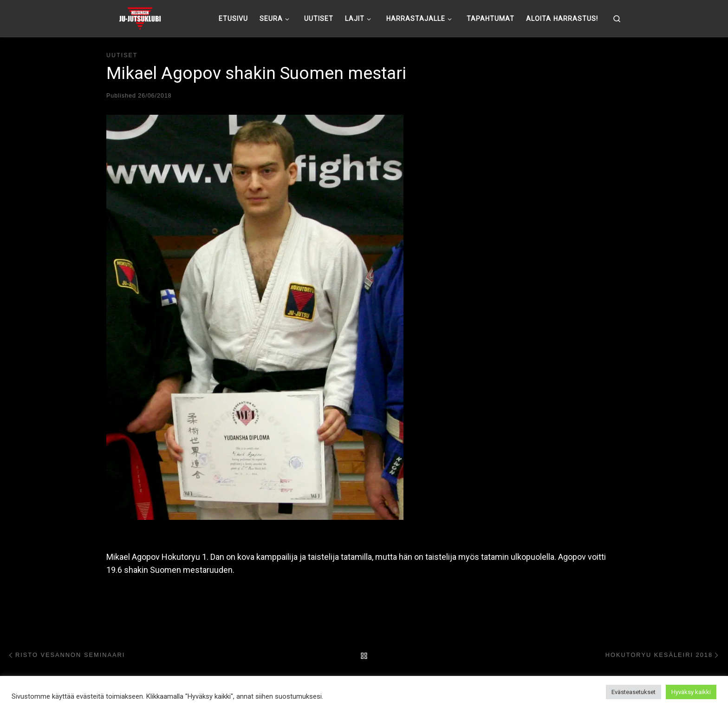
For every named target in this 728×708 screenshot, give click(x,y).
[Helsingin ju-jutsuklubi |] (140, 17)
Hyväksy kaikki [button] (691, 692)
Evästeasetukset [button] (634, 692)
